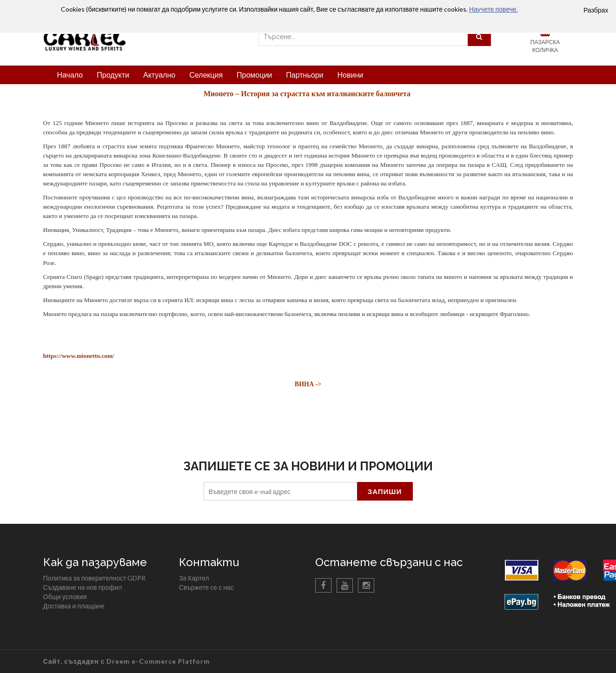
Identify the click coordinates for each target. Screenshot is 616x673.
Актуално (159, 75)
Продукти (113, 75)
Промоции (254, 75)
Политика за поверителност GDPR (95, 578)
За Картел (194, 578)
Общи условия (65, 597)
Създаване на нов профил (83, 587)
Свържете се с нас (206, 587)
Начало (70, 75)
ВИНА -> (308, 384)
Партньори (305, 75)
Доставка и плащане (74, 606)
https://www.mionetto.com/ (79, 356)
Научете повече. (493, 9)
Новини (350, 75)
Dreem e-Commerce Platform (158, 661)
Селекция (206, 75)
